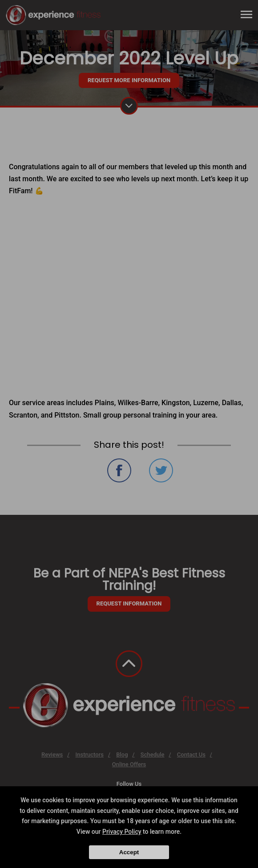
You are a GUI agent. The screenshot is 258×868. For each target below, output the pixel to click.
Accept (129, 852)
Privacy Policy (122, 832)
